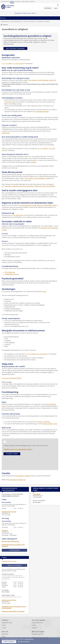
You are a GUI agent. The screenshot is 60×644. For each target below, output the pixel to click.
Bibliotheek (32, 2)
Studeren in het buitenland (30, 22)
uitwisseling (8, 186)
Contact (4, 625)
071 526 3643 (37, 502)
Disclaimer (35, 628)
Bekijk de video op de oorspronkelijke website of (19, 449)
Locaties (4, 628)
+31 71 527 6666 (6, 63)
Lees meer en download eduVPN (12, 378)
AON (44, 291)
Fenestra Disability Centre (50, 424)
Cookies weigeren (25, 642)
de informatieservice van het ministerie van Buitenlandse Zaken (38, 205)
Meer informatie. (29, 639)
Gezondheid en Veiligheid (23, 476)
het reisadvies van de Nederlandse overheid (38, 178)
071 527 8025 (6, 592)
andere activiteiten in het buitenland (45, 186)
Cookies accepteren (9, 642)
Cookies (34, 625)
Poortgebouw (37, 494)
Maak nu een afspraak (14, 565)
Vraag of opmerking (37, 623)
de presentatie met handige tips (17, 480)
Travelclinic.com (10, 272)
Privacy (4, 637)
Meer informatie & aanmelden (15, 48)
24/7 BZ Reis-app (18, 215)
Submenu (5, 25)
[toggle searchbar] (58, 5)
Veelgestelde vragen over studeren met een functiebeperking (14, 607)
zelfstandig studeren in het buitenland (22, 186)
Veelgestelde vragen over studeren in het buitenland (13, 545)
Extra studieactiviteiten (16, 22)
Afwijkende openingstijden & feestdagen (13, 611)
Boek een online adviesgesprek (10, 541)
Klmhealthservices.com (12, 274)
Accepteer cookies (12, 454)
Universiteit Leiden (5, 2)
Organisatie (5, 634)
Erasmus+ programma (44, 422)
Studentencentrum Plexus (9, 512)
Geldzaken (33, 162)
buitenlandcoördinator (42, 111)
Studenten (12, 2)
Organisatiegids (25, 2)
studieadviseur (6, 133)
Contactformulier (14, 550)
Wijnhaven (5, 531)
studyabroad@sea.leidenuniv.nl (10, 496)
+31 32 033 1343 (18, 63)
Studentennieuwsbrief (38, 634)
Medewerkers (18, 2)
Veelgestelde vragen (7, 623)
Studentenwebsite (5, 22)
